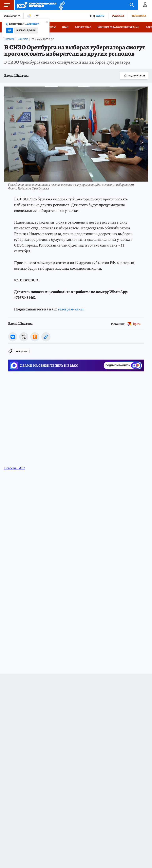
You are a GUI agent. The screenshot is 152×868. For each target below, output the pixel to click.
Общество (23, 39)
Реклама (118, 16)
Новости (10, 39)
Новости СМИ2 (15, 468)
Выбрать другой (26, 30)
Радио (100, 16)
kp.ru (137, 324)
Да (10, 30)
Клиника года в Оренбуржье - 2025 (118, 27)
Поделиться (134, 76)
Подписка (139, 16)
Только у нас (83, 27)
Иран (65, 27)
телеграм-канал (71, 309)
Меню (5, 5)
